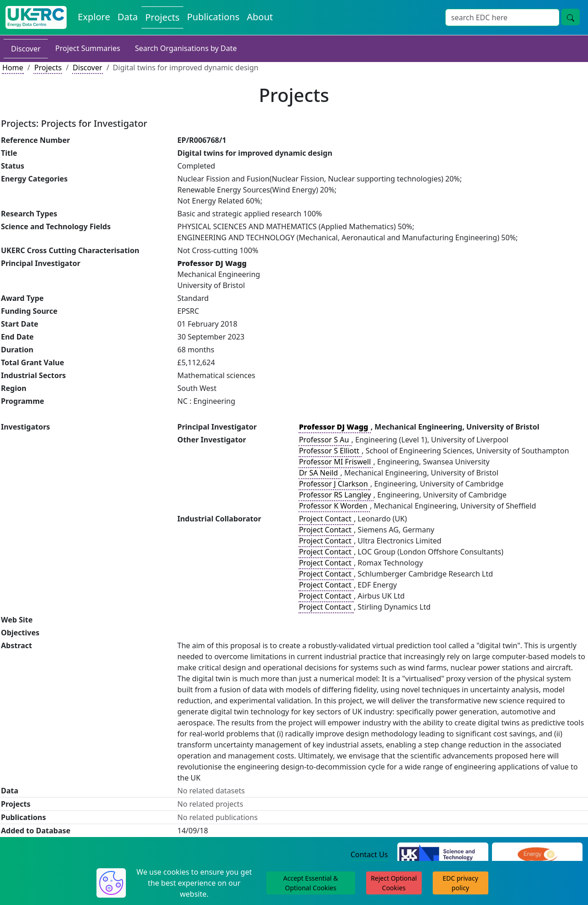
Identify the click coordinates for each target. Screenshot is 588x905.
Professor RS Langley (336, 495)
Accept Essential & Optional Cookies (311, 883)
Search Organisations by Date (186, 48)
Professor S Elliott (330, 451)
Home (13, 68)
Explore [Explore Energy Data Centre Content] (94, 17)
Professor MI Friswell (336, 462)
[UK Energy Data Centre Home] (36, 17)
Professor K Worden (334, 506)
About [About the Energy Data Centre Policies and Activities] (260, 17)
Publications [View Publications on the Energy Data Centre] (213, 17)
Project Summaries (88, 48)
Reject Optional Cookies (394, 883)
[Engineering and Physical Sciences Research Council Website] (537, 855)
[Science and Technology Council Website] (443, 855)
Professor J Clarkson (334, 484)
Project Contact (326, 519)
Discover (26, 49)
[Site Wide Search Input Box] (502, 17)
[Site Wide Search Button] (571, 17)
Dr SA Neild (319, 473)
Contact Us (369, 854)
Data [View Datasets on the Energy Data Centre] (128, 17)
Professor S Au (325, 440)
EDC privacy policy (461, 883)
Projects (48, 68)
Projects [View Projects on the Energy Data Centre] (162, 17)
